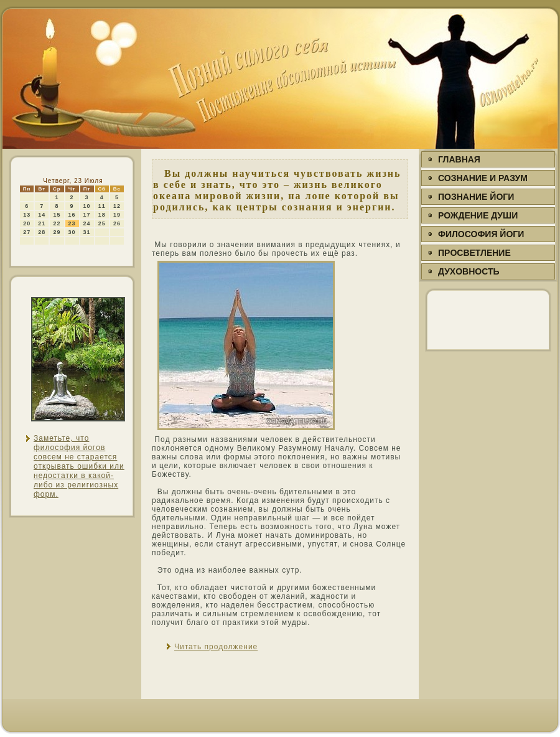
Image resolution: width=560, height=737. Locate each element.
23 (72, 223)
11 (102, 206)
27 (27, 232)
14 (42, 215)
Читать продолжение (216, 647)
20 (27, 223)
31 (87, 232)
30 (72, 232)
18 (102, 215)
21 (42, 223)
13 (27, 215)
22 (57, 223)
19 (117, 215)
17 (87, 215)
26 (117, 223)
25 (102, 223)
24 (87, 223)
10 (87, 206)
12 (117, 206)
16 (72, 215)
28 (42, 232)
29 (57, 232)
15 (57, 215)
